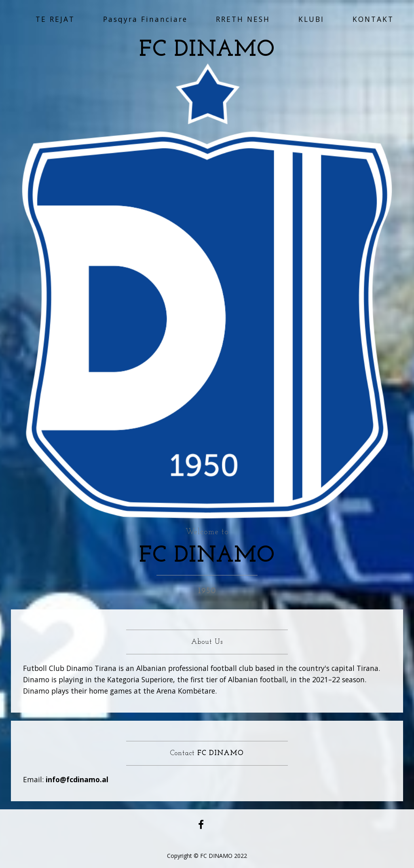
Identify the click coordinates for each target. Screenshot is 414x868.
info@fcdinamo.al (77, 779)
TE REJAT (55, 19)
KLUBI (311, 19)
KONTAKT (373, 19)
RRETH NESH (243, 19)
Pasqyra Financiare (145, 19)
